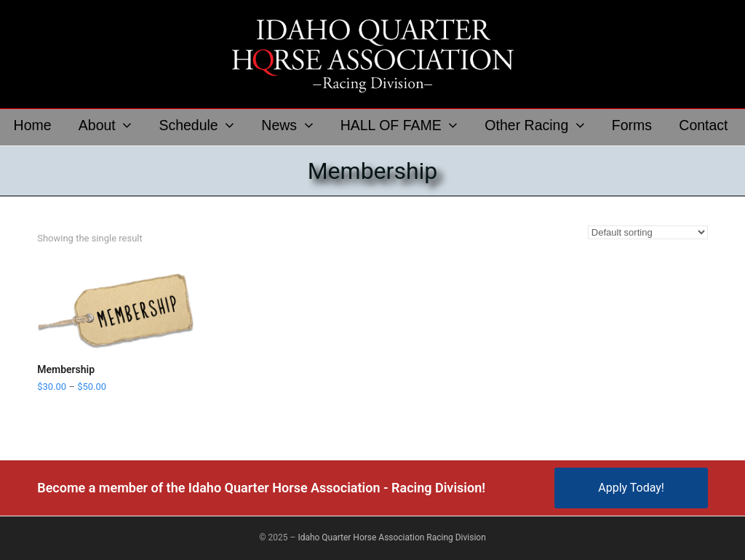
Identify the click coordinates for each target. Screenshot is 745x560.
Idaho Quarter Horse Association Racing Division (391, 537)
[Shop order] (648, 232)
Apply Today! (631, 488)
